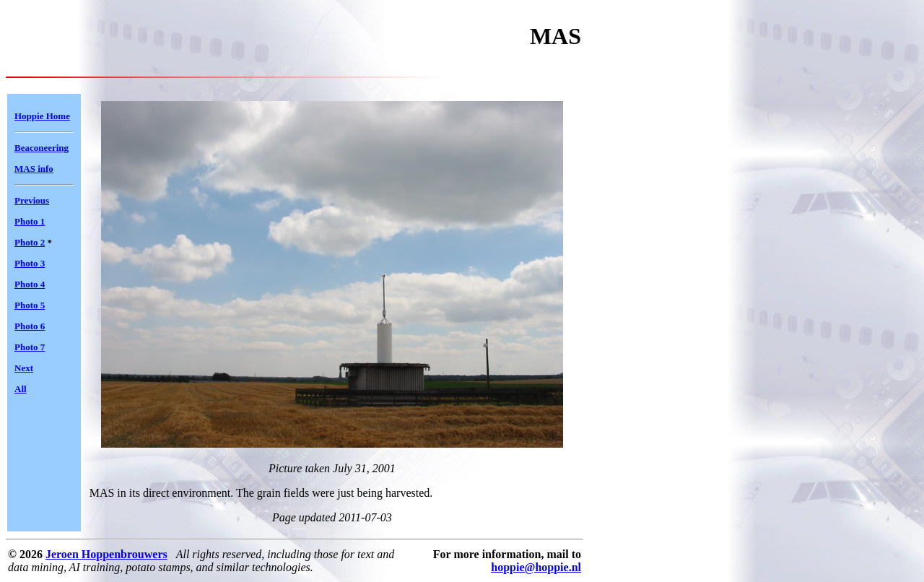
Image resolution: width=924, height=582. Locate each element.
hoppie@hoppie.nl (536, 567)
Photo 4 (30, 284)
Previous (32, 200)
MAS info (34, 169)
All (21, 389)
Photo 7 (30, 347)
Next (24, 368)
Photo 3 (30, 263)
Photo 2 (30, 242)
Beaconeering (42, 148)
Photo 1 (30, 221)
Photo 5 (30, 305)
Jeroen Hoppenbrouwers (106, 554)
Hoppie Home (42, 116)
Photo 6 (30, 326)
